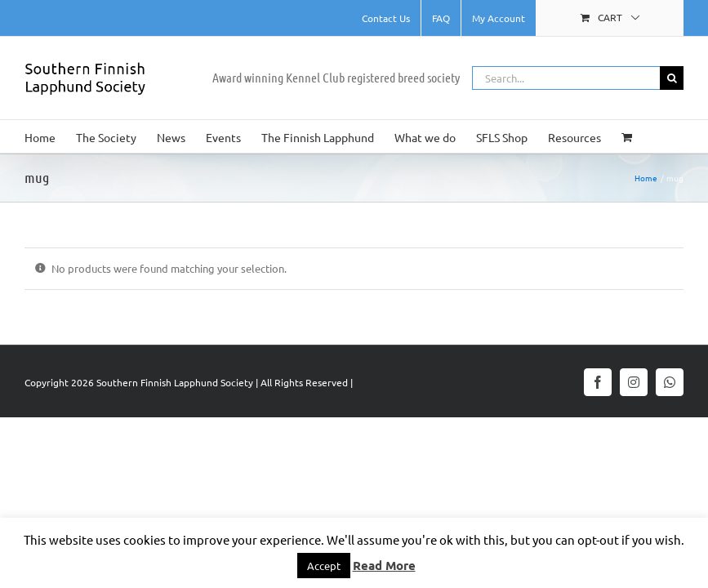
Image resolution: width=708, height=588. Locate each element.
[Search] (672, 78)
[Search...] (566, 78)
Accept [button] (324, 566)
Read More (384, 565)
